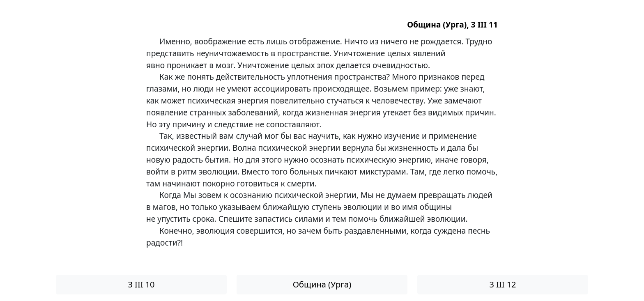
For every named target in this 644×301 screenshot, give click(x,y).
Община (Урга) (322, 284)
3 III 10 (141, 284)
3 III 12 (503, 284)
